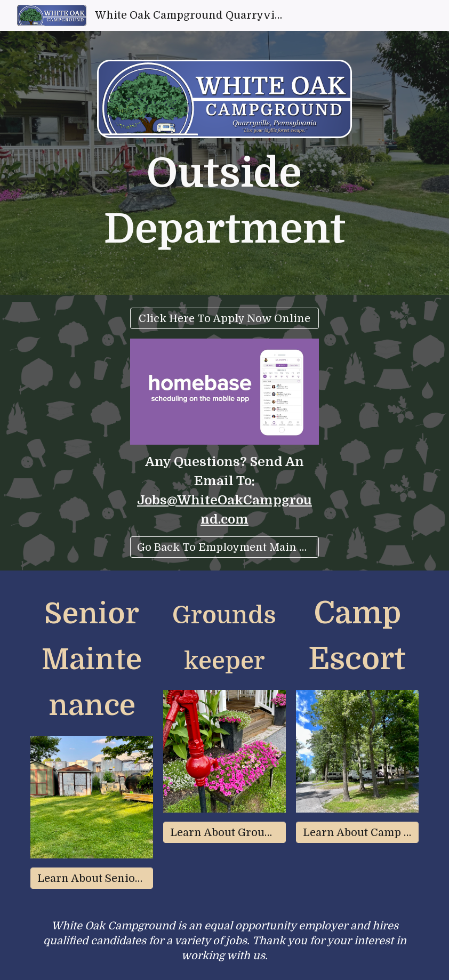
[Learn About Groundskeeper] (224, 833)
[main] (225, 202)
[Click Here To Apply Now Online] (224, 319)
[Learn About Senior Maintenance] (92, 878)
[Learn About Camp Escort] (357, 833)
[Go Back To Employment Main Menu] (224, 547)
